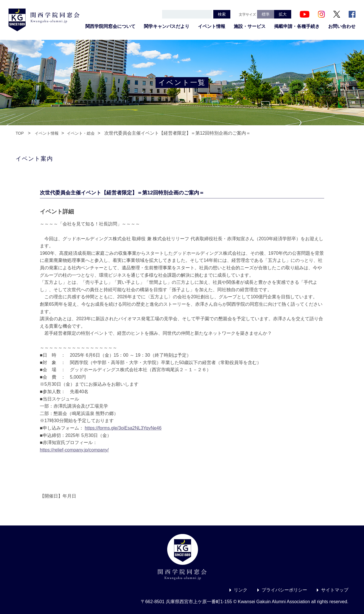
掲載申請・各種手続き (297, 26)
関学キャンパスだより (167, 26)
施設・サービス (250, 26)
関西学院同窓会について (110, 26)
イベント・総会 (81, 133)
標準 (266, 14)
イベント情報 (212, 26)
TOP (20, 133)
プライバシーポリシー (284, 590)
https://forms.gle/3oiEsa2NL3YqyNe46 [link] (123, 428)
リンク (241, 590)
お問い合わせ (342, 26)
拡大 (283, 14)
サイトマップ (335, 590)
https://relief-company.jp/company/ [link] (74, 450)
